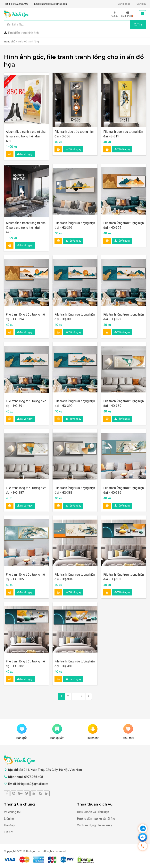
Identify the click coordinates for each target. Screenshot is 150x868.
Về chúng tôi (12, 812)
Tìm (138, 25)
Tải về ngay (25, 154)
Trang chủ (9, 42)
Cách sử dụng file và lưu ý (95, 825)
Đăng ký (141, 4)
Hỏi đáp (9, 825)
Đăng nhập (124, 4)
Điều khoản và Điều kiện (93, 812)
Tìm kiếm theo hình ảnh (23, 33)
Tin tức (9, 832)
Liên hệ (9, 819)
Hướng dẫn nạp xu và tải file (96, 819)
